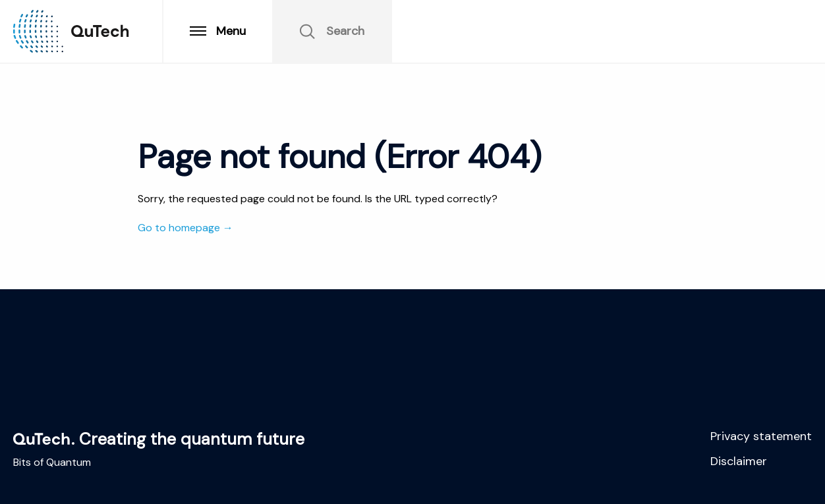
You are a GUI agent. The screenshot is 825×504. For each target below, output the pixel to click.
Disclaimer (739, 461)
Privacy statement (761, 436)
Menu (218, 31)
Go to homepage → (185, 228)
